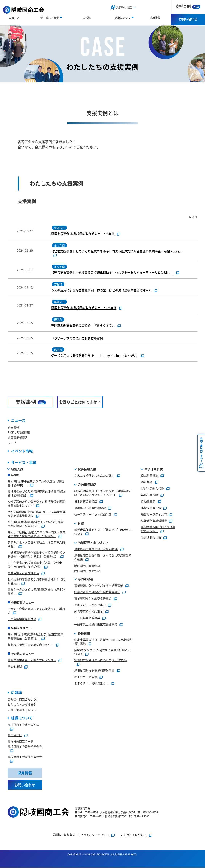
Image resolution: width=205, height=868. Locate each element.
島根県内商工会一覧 (20, 742)
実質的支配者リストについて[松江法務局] (101, 660)
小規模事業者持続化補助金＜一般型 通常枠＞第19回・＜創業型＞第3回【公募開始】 (36, 555)
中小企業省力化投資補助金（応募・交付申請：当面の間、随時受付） (35, 565)
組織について (22, 718)
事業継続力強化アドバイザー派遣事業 (99, 586)
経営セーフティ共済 (154, 514)
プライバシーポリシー (95, 835)
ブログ (12, 443)
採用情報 (155, 18)
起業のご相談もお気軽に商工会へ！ (30, 645)
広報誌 (87, 18)
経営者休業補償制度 (154, 521)
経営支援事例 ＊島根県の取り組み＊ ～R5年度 (84, 308)
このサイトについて (134, 835)
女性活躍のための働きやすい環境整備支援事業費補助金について (36, 504)
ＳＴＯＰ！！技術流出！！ (91, 683)
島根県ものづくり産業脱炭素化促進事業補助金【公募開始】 (36, 494)
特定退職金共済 (151, 538)
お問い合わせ (188, 19)
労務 (81, 523)
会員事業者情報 (18, 438)
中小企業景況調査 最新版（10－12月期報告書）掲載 (103, 642)
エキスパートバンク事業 (90, 605)
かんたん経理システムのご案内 (94, 476)
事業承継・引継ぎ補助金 (23, 573)
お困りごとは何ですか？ (80, 402)
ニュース (14, 18)
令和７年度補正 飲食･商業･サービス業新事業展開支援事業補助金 (37, 514)
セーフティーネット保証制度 (93, 514)
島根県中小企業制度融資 (90, 508)
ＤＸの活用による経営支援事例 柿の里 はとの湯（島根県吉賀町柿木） (101, 290)
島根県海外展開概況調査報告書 (94, 671)
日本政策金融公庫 (86, 501)
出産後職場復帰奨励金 (22, 619)
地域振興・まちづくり (93, 543)
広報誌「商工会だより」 (23, 699)
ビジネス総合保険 (152, 489)
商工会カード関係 (86, 677)
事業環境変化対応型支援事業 (93, 599)
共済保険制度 (154, 469)
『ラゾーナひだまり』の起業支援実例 (78, 339)
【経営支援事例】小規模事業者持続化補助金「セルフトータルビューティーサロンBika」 (112, 273)
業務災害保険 (150, 495)
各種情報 (84, 633)
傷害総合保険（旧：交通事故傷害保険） (158, 529)
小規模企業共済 (151, 508)
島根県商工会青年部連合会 (25, 747)
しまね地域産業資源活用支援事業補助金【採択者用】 (36, 582)
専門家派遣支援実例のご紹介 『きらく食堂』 (83, 325)
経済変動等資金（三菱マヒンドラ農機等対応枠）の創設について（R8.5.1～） (103, 493)
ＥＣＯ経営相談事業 (87, 618)
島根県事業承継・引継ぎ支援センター (32, 660)
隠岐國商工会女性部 (87, 571)
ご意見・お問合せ (64, 835)
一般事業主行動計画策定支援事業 (96, 624)
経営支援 (17, 469)
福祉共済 (147, 482)
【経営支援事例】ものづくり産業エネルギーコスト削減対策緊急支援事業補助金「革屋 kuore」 (117, 251)
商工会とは (15, 735)
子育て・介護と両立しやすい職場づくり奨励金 (36, 611)
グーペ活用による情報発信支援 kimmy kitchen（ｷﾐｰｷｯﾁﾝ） (95, 356)
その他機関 (15, 667)
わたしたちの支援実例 (22, 705)
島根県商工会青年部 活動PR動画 (96, 549)
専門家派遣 (85, 579)
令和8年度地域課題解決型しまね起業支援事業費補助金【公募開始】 (36, 524)
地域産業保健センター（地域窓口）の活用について (103, 532)
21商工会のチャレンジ (22, 710)
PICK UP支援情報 (19, 432)
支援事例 (188, 6)
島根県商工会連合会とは (23, 725)
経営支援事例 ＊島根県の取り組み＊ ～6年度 (83, 234)
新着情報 (13, 427)
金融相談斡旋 (87, 485)
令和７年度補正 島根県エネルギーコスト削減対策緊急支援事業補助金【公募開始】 (36, 534)
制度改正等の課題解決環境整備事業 (97, 592)
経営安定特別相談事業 (89, 612)
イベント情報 (22, 451)
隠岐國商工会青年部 (87, 566)
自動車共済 (148, 501)
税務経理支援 (87, 469)
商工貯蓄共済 (150, 476)
